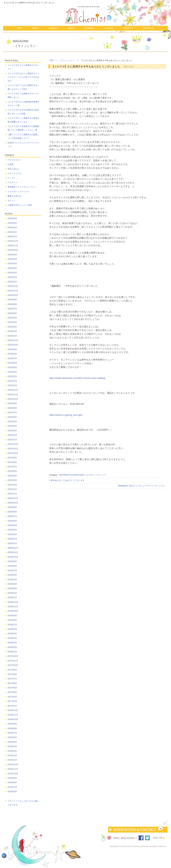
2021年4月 (12, 480)
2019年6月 (12, 575)
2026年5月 (12, 218)
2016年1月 (12, 760)
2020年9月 (12, 507)
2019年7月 (12, 570)
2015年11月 (13, 769)
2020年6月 (12, 521)
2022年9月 (12, 403)
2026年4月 (12, 223)
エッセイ (12, 178)
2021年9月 (12, 458)
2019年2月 (12, 593)
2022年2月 (12, 435)
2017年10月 (13, 665)
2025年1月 (12, 282)
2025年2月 (12, 277)
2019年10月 (13, 557)
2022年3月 (12, 431)
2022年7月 (12, 413)
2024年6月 (12, 313)
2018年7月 (12, 625)
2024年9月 (12, 300)
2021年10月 (13, 453)
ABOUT (35, 28)
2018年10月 (13, 611)
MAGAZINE (149, 28)
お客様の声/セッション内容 (20, 205)
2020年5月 (12, 525)
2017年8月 (12, 674)
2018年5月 (12, 634)
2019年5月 (12, 580)
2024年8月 (12, 304)
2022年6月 (12, 417)
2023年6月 (12, 363)
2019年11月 (13, 552)
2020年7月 (12, 516)
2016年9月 (12, 724)
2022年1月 (12, 440)
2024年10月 (13, 295)
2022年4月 (12, 426)
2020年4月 (12, 530)
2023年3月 (12, 376)
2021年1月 (12, 494)
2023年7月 (12, 358)
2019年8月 (12, 566)
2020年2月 (12, 539)
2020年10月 (13, 503)
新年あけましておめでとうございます (68, 480)
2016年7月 (12, 733)
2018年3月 (12, 643)
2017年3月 (12, 697)
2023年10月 (13, 345)
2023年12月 (13, 340)
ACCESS (109, 28)
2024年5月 (12, 318)
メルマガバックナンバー (95, 475)
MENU (71, 28)
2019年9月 (12, 561)
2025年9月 (12, 255)
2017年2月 (12, 701)
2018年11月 (13, 607)
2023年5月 (12, 367)
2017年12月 (13, 656)
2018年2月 (12, 647)
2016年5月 (12, 742)
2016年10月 (13, 719)
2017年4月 (12, 692)
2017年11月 (13, 661)
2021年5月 (12, 476)
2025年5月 (12, 264)
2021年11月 (13, 449)
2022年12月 (13, 390)
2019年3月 (12, 588)
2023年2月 (12, 381)
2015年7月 (12, 787)
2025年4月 (12, 268)
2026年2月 (12, 232)
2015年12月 (13, 765)
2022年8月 (12, 408)
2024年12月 (13, 286)
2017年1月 (12, 706)
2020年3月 (12, 534)
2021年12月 (13, 444)
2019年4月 (12, 584)
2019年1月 (12, 598)
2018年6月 (12, 629)
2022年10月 (13, 399)
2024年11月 (13, 291)
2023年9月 (12, 349)
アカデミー (13, 183)
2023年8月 (12, 354)
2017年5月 (12, 688)
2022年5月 (12, 422)
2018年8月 (12, 620)
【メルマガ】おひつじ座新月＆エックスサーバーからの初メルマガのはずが (23, 77)
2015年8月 (12, 783)
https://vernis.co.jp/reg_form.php (66, 415)
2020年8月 (12, 512)
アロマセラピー (14, 160)
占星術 (11, 164)
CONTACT (128, 28)
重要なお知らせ (14, 196)
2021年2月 (12, 489)
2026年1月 (12, 237)
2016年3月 (12, 751)
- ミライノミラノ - (67, 60)
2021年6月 (12, 471)
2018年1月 (12, 652)
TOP (19, 28)
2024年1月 (12, 336)
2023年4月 (12, 372)
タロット (12, 200)
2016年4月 (12, 746)
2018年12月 (13, 602)
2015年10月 (13, 774)
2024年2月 (12, 331)
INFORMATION (66, 475)
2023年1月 (12, 385)
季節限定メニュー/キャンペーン (22, 187)
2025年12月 (13, 241)
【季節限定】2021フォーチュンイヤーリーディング (140, 486)
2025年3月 (12, 273)
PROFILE (53, 28)
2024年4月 (12, 322)
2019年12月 (13, 548)
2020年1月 (12, 543)
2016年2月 (12, 755)
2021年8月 (12, 462)
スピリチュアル (14, 173)
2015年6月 (12, 792)
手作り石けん (14, 169)
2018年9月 (12, 616)
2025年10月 (13, 250)
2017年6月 (12, 683)
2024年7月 (12, 309)
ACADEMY (89, 28)
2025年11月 (13, 246)
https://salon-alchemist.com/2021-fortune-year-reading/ (77, 378)
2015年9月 (12, 778)
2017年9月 (12, 670)
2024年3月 (12, 327)
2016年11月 (13, 715)
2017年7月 (12, 679)
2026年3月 (12, 228)
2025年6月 (12, 259)
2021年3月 (12, 485)
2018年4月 (12, 638)
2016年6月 (12, 737)
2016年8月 (12, 728)
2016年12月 (13, 710)
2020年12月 (13, 498)
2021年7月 (12, 467)
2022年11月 (13, 395)
